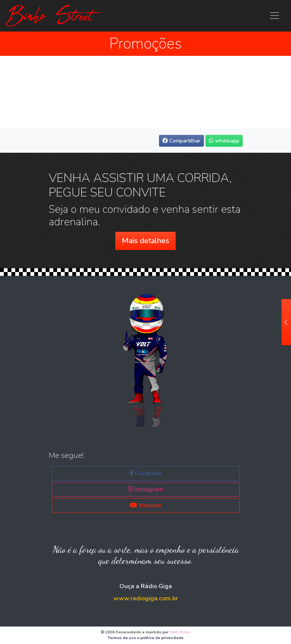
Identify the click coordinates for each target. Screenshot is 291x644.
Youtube (146, 505)
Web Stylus (180, 632)
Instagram (145, 489)
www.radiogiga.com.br (146, 598)
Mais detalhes (145, 241)
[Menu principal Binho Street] (275, 16)
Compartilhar (181, 141)
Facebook (146, 473)
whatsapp (224, 141)
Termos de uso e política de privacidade (145, 638)
